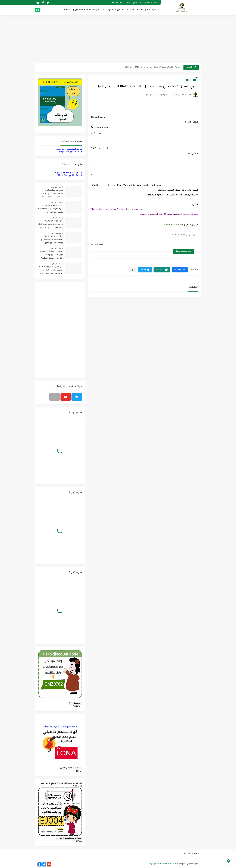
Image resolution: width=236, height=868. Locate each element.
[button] (180, 270)
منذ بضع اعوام (56, 187)
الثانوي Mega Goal (114, 10)
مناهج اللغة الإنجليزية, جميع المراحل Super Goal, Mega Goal (152, 67)
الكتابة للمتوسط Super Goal (68, 173)
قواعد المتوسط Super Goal (69, 149)
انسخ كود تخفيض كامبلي (71, 768)
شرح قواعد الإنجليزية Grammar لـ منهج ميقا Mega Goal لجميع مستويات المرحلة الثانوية (51, 194)
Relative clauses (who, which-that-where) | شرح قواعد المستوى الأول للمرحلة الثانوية (52, 240)
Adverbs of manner (174, 224)
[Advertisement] (118, 39)
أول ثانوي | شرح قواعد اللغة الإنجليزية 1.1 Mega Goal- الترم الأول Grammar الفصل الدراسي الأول (51, 271)
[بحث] (37, 10)
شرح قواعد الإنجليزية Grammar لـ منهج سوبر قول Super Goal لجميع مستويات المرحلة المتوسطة (51, 225)
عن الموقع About (134, 3)
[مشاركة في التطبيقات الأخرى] (132, 270)
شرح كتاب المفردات (187, 853)
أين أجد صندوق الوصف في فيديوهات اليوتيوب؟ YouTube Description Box (52, 255)
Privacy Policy (118, 3)
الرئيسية (156, 10)
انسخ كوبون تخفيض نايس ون (69, 838)
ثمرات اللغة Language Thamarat (162, 864)
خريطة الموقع (151, 3)
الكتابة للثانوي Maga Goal (70, 175)
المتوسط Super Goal (140, 10)
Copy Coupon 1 (75, 703)
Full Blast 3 (176, 235)
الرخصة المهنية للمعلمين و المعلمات (81, 10)
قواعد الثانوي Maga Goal (70, 152)
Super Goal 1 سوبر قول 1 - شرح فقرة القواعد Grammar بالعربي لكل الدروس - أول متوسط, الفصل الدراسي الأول (51, 210)
